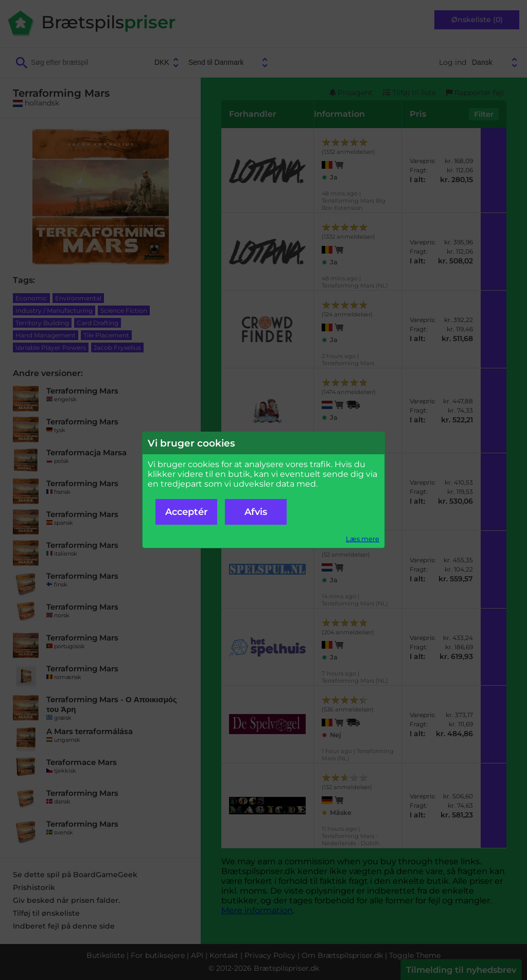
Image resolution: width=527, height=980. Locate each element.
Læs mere (363, 539)
